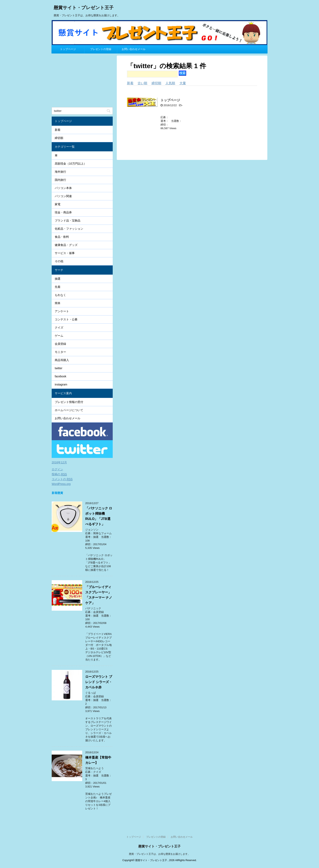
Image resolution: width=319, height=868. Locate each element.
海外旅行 (60, 172)
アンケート (62, 311)
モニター (60, 352)
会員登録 (60, 344)
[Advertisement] (82, 81)
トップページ (68, 49)
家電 (58, 204)
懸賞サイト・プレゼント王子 (84, 8)
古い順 (142, 83)
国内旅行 (60, 180)
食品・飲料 (62, 237)
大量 (183, 83)
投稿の (59, 474)
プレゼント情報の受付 (69, 402)
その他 (59, 261)
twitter (58, 368)
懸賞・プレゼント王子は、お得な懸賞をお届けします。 (159, 854)
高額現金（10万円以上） (71, 164)
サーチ (59, 270)
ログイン (57, 469)
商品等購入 (62, 360)
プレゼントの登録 (101, 49)
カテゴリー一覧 (65, 147)
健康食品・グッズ (66, 245)
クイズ (59, 328)
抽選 (58, 279)
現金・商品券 (63, 212)
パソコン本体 (63, 188)
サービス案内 (63, 393)
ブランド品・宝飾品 (68, 221)
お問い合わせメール (134, 49)
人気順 (170, 83)
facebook (61, 376)
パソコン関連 (63, 196)
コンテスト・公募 (66, 319)
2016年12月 (59, 462)
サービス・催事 (65, 253)
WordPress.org (61, 484)
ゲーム (59, 336)
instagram (61, 384)
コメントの (62, 479)
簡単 (58, 303)
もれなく (60, 295)
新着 (130, 83)
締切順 (156, 83)
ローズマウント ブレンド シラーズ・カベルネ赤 (99, 682)
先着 (58, 287)
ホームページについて (69, 410)
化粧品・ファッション (69, 229)
